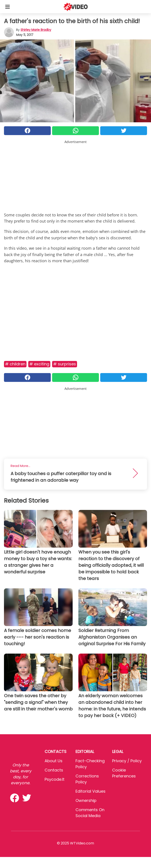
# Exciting (39, 364)
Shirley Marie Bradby (36, 30)
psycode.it (55, 779)
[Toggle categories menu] (8, 7)
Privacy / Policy (127, 761)
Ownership (86, 800)
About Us (54, 761)
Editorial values (91, 791)
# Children (15, 364)
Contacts (54, 770)
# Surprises (65, 364)
